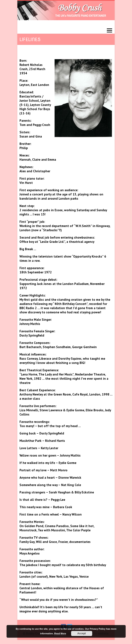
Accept (82, 633)
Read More (60, 633)
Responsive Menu (109, 31)
